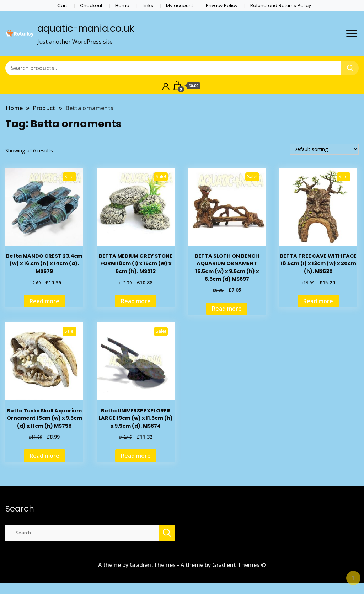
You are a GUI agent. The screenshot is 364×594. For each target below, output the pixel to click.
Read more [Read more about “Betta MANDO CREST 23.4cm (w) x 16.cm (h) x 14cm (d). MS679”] (44, 301)
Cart (62, 6)
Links (148, 6)
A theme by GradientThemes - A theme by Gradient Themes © (182, 565)
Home (122, 6)
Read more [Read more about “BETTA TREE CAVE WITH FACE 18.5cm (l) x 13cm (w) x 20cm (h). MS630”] (318, 301)
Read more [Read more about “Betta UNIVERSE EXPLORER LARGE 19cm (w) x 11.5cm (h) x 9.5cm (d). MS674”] (136, 456)
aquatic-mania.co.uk (86, 28)
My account (180, 6)
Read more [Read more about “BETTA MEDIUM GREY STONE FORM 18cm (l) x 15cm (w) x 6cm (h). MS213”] (136, 301)
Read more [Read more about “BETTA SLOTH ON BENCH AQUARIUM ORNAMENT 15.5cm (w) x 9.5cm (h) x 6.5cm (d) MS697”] (227, 309)
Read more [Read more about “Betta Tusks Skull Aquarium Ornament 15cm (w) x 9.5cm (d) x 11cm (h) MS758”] (44, 456)
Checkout (91, 6)
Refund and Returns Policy (281, 6)
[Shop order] (324, 149)
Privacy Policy (222, 6)
